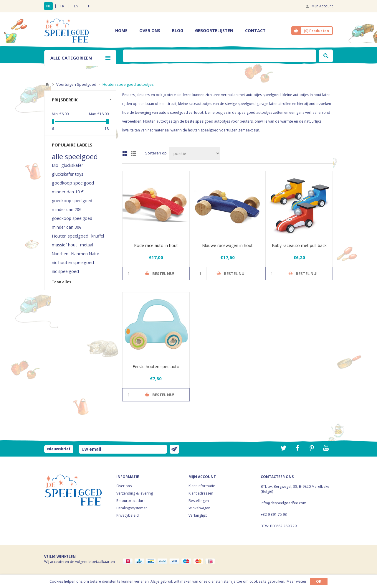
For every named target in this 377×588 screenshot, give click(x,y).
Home (47, 84)
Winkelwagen (199, 508)
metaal (87, 245)
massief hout (65, 245)
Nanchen (60, 254)
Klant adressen (201, 493)
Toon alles (62, 282)
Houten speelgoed (70, 236)
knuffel (98, 236)
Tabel (125, 154)
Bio (55, 165)
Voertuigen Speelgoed (76, 84)
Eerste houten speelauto (156, 367)
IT (90, 6)
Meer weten (296, 581)
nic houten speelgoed (73, 262)
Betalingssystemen (132, 508)
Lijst (133, 154)
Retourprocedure (131, 501)
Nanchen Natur (85, 254)
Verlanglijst (198, 515)
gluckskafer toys (68, 174)
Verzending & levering (135, 493)
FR (62, 6)
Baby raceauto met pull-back (299, 245)
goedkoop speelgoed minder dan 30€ (72, 223)
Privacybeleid (128, 515)
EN (76, 6)
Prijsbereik (65, 100)
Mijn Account (322, 6)
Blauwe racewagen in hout (227, 245)
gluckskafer (72, 165)
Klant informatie (202, 486)
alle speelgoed (75, 157)
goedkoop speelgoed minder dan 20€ (72, 205)
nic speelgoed (65, 271)
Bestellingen (199, 501)
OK (319, 581)
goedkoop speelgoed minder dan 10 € (73, 187)
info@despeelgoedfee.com (283, 503)
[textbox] (220, 56)
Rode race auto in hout (156, 245)
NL (48, 6)
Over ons (124, 486)
